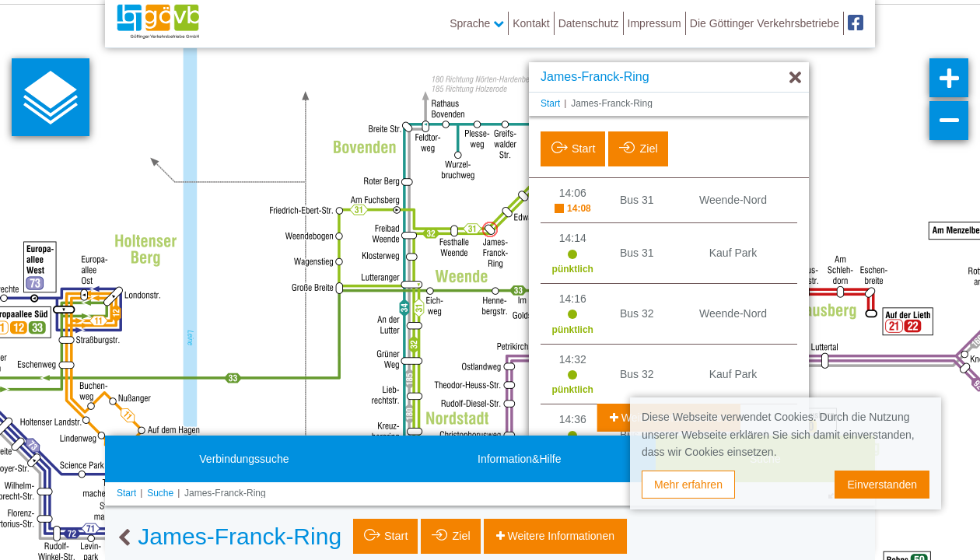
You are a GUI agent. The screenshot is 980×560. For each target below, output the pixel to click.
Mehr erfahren (688, 485)
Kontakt (531, 23)
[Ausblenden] (795, 78)
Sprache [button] (477, 23)
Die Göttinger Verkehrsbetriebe (765, 23)
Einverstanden (882, 485)
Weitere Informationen (560, 536)
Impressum (654, 23)
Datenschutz (589, 23)
